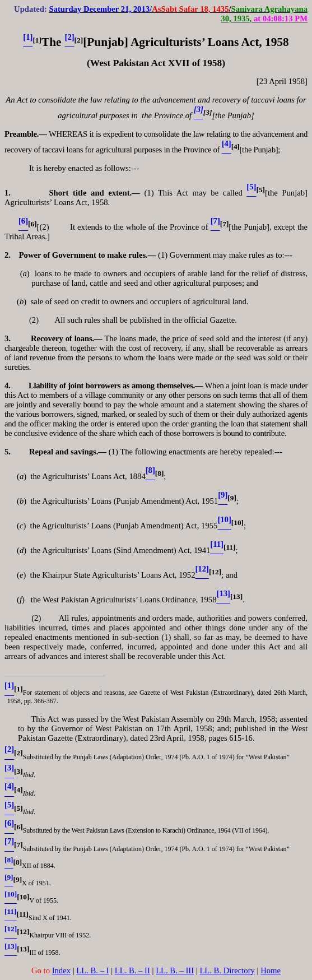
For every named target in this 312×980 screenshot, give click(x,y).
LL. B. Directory (227, 970)
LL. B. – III (175, 970)
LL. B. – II (132, 970)
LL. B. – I (92, 970)
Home (271, 970)
